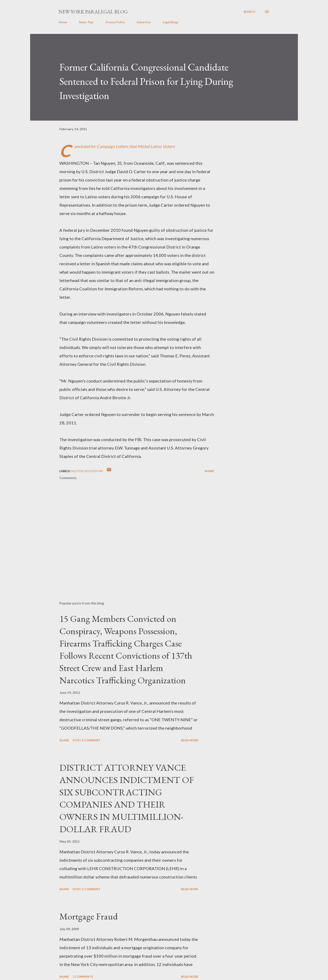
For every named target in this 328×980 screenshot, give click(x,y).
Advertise (144, 22)
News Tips (86, 22)
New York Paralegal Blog (93, 12)
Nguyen (77, 471)
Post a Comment (87, 740)
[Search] (249, 12)
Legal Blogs (171, 22)
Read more (190, 740)
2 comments (83, 977)
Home (63, 22)
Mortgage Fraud (89, 916)
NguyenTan (94, 471)
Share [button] (209, 471)
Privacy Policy (115, 22)
